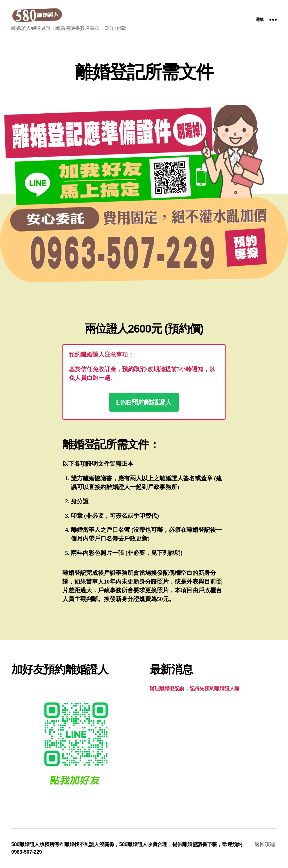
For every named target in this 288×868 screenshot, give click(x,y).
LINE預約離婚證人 (144, 402)
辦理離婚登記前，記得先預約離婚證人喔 (194, 688)
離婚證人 (137, 844)
